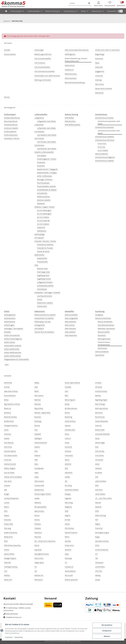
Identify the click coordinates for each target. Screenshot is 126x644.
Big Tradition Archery (12, 404)
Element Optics (10, 451)
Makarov (38, 503)
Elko (36, 451)
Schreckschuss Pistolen (104, 118)
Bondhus (8, 413)
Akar (36, 387)
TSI (36, 567)
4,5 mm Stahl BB (43, 221)
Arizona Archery (101, 391)
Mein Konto (100, 84)
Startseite (99, 67)
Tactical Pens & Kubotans (44, 332)
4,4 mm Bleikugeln (44, 210)
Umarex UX (69, 567)
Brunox (37, 425)
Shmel (7, 550)
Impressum (9, 637)
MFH (6, 511)
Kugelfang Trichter (44, 279)
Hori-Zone (8, 481)
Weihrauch (39, 580)
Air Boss (98, 383)
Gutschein (99, 59)
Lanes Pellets (100, 494)
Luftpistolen (39, 125)
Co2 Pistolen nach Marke (47, 142)
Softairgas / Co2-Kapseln (14, 328)
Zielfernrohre (42, 306)
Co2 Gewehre (39, 132)
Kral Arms (99, 490)
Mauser (98, 503)
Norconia (8, 520)
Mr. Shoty (68, 485)
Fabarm (37, 455)
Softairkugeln (9, 325)
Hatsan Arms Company (13, 477)
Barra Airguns (70, 400)
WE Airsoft (69, 575)
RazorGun (38, 533)
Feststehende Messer (106, 325)
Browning (69, 417)
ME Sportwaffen (40, 507)
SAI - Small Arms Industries (45, 541)
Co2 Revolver (39, 145)
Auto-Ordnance (10, 395)
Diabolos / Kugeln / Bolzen (45, 207)
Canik (6, 430)
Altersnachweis (71, 78)
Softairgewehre (10, 315)
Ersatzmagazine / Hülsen (47, 159)
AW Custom (39, 395)
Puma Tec (99, 528)
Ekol (97, 447)
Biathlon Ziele (42, 269)
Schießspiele (42, 289)
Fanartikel (41, 166)
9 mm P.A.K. (102, 143)
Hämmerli (69, 473)
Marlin (7, 507)
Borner (67, 413)
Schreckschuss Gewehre (105, 137)
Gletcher (68, 464)
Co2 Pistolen (39, 138)
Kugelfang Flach (43, 275)
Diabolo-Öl (41, 227)
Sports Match (9, 554)
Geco (36, 464)
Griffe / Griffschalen (45, 176)
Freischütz (69, 455)
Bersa (6, 400)
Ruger (97, 537)
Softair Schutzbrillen (12, 335)
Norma (37, 520)
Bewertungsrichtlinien (43, 54)
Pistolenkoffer (42, 262)
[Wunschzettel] (110, 4)
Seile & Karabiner (102, 352)
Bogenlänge (100, 54)
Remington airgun (102, 533)
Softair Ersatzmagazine (13, 339)
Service (7, 97)
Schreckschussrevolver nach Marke (109, 132)
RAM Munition (70, 121)
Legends (68, 498)
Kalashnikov (39, 490)
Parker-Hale (8, 524)
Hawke (67, 477)
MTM (97, 511)
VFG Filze (99, 571)
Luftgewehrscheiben (45, 282)
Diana (67, 443)
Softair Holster (10, 342)
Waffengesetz (70, 54)
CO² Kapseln (39, 238)
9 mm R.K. (102, 147)
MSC (97, 485)
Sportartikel (100, 355)
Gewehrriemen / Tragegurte (47, 169)
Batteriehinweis (71, 74)
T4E (97, 558)
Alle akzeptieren (107, 625)
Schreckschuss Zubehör (104, 161)
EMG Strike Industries (12, 545)
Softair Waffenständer (13, 356)
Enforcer (68, 451)
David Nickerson (41, 443)
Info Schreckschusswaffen (45, 71)
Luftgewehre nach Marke (46, 121)
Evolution (69, 447)
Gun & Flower (9, 473)
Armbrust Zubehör (11, 128)
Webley (98, 575)
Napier (7, 515)
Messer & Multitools (103, 318)
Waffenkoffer (39, 255)
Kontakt (7, 50)
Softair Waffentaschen (13, 352)
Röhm (67, 537)
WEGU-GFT (8, 580)
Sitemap (98, 80)
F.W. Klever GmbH (11, 455)
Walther (7, 575)
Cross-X (68, 438)
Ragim (98, 524)
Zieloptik (7, 332)
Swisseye (68, 558)
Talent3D (7, 562)
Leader (37, 498)
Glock (97, 464)
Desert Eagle (100, 443)
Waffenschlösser (43, 197)
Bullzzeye (38, 421)
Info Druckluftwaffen (42, 67)
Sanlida (68, 541)
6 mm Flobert (103, 150)
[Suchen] (78, 3)
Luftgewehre (39, 118)
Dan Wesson (9, 443)
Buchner (38, 417)
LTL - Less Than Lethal (103, 498)
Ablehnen (107, 636)
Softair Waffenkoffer (12, 349)
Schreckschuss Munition (105, 140)
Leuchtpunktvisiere (44, 296)
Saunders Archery (102, 541)
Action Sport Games (72, 383)
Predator (38, 528)
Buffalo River (9, 421)
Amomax (99, 387)
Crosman (8, 434)
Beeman (38, 404)
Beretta (98, 395)
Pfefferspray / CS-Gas (43, 322)
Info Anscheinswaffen (43, 59)
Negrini (68, 515)
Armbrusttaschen (11, 135)
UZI (36, 571)
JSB (5, 490)
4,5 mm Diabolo (43, 217)
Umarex (7, 485)
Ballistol (38, 400)
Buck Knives (100, 417)
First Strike (99, 455)
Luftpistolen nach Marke (46, 128)
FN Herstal (99, 460)
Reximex (38, 537)
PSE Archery (69, 528)
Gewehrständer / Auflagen (47, 173)
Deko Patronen (70, 328)
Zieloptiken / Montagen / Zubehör (47, 293)
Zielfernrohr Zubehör (45, 303)
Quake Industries (11, 533)
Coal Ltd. (98, 425)
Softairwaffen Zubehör (13, 346)
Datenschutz (19, 637)
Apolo (37, 391)
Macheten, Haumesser (106, 328)
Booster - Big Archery (42, 413)
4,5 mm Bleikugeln (44, 214)
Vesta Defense (70, 571)
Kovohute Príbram (72, 490)
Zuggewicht (100, 71)
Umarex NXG (39, 485)
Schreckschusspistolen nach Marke (109, 123)
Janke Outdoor (101, 481)
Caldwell (38, 434)
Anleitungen (39, 50)
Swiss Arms (39, 558)
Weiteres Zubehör (44, 200)
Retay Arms (8, 537)
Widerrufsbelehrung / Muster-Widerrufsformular (76, 60)
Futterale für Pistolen (45, 248)
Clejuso (68, 425)
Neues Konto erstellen (104, 88)
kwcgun (68, 494)
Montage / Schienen (45, 179)
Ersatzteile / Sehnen (12, 138)
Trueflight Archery (11, 567)
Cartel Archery (70, 421)
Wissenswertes (10, 54)
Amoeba (68, 387)
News (97, 63)
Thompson (99, 562)
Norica (37, 515)
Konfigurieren (107, 631)
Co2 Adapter (42, 155)
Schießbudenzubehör (45, 286)
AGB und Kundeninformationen (77, 50)
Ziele (36, 265)
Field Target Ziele (43, 272)
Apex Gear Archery (11, 391)
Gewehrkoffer (42, 258)
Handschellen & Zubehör (44, 318)
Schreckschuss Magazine (105, 157)
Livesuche (99, 76)
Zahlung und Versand (43, 80)
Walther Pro (39, 575)
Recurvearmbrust (11, 121)
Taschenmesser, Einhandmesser (104, 343)
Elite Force (8, 447)
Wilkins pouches (71, 580)
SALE (7, 364)
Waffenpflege (40, 234)
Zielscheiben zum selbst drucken (47, 76)
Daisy (97, 438)
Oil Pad (68, 520)
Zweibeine (41, 203)
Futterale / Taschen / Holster (45, 241)
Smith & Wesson (102, 550)
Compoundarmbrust (12, 118)
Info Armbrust (40, 63)
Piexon (67, 524)
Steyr (67, 554)
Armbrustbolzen (10, 132)
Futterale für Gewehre (45, 245)
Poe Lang (7, 528)
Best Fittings (100, 404)
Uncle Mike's (100, 567)
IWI (66, 481)
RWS (6, 541)
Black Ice (8, 408)
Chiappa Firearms (11, 425)
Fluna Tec (8, 460)
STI (96, 554)
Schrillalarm (39, 328)
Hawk (37, 477)
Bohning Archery (101, 408)
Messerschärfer (104, 332)
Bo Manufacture (71, 408)
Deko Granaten (71, 322)
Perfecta (38, 524)
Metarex (98, 507)
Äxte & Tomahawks (105, 322)
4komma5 (8, 383)
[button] (99, 4)
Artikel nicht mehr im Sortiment (107, 50)
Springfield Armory (42, 554)
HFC (97, 477)
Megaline (68, 507)
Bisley (67, 404)
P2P (97, 520)
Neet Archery (39, 511)
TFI (66, 562)
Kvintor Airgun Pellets (43, 494)
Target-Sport (39, 562)
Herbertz (98, 468)
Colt (36, 430)
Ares (67, 391)
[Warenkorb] (121, 4)
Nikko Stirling (100, 515)
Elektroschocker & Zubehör (45, 315)
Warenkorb (99, 93)
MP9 (67, 511)
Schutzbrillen (42, 193)
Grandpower (39, 468)
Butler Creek (100, 430)
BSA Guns (99, 413)
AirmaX (7, 387)
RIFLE (97, 545)
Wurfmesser (102, 348)
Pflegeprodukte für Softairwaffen (17, 359)
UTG (6, 571)
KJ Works (99, 473)
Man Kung (69, 503)
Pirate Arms (69, 545)
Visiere (40, 299)
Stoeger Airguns (10, 558)
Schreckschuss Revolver (105, 127)
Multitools (102, 335)
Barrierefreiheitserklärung (75, 82)
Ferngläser (99, 315)
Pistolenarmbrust (11, 125)
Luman (7, 503)
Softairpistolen (10, 318)
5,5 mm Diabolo (43, 224)
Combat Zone (70, 430)
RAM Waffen (69, 118)
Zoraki (98, 580)
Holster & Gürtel (43, 251)
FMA (36, 460)
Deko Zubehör (70, 332)
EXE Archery (100, 451)
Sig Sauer (38, 550)
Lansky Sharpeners (11, 498)
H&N (36, 473)
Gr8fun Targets (10, 468)
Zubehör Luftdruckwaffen (44, 152)
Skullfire (68, 550)
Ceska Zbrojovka (102, 421)
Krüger (7, 494)
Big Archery (39, 408)
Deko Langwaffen (71, 318)
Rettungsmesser (104, 339)
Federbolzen (42, 231)
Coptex (7, 438)
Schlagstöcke (40, 325)
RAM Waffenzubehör (73, 125)
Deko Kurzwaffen (71, 315)
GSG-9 (37, 545)
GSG (66, 468)
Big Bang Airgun (101, 400)
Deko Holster (70, 325)
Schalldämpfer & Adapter (47, 190)
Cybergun (38, 438)
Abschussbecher (102, 154)
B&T (67, 395)
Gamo (67, 460)
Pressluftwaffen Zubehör (46, 186)
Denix (67, 434)
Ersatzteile (41, 162)
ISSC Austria (39, 481)
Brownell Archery (10, 417)
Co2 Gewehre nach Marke (47, 135)
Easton (37, 447)
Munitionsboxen (43, 183)
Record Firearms (71, 533)
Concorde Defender (102, 434)
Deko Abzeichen (71, 335)
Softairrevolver (10, 322)
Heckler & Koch (10, 464)
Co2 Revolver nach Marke (47, 149)
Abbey (37, 383)
